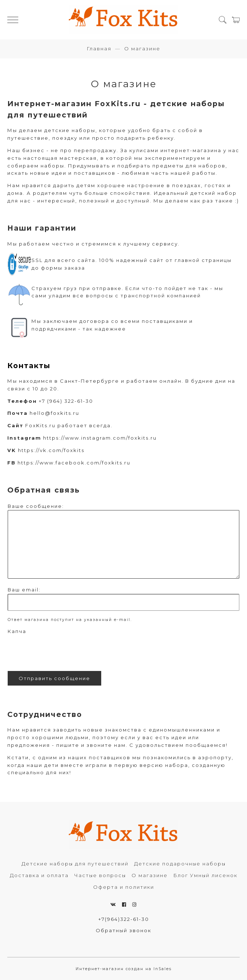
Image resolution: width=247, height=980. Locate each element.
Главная (99, 49)
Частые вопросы (100, 875)
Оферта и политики (124, 887)
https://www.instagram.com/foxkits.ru (100, 438)
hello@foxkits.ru (54, 413)
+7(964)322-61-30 (124, 919)
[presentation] (63, 651)
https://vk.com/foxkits (51, 450)
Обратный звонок (123, 930)
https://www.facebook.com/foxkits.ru (74, 463)
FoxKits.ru (40, 425)
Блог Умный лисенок (205, 875)
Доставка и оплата (39, 875)
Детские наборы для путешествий (75, 864)
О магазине (150, 875)
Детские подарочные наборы (180, 864)
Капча (17, 631)
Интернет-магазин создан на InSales (124, 969)
